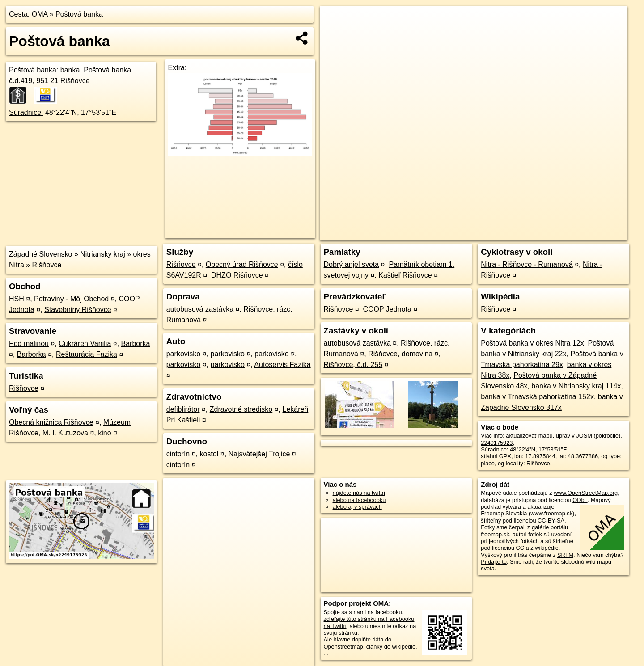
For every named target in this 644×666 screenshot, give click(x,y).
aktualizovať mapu (529, 436)
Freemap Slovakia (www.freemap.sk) (527, 513)
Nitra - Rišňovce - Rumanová (527, 264)
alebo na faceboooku (359, 500)
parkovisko (183, 354)
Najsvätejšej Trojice (259, 454)
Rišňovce (47, 265)
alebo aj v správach (357, 507)
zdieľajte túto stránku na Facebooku (369, 619)
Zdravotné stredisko (241, 409)
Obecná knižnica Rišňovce (51, 422)
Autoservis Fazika (282, 365)
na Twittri (335, 626)
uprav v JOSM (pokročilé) (588, 436)
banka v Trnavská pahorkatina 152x (537, 397)
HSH (17, 299)
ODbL (580, 500)
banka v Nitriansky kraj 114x (576, 386)
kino (104, 433)
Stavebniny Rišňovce (78, 310)
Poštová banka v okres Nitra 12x (532, 343)
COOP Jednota (387, 309)
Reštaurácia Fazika (87, 354)
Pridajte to (494, 562)
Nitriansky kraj (102, 254)
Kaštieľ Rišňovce (405, 275)
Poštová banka (79, 14)
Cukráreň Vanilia (85, 344)
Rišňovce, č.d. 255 (353, 365)
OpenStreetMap (473, 234)
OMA (40, 14)
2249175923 (497, 443)
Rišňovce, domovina (400, 354)
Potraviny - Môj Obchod (71, 299)
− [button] (335, 35)
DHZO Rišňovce (237, 275)
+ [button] (335, 21)
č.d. (21, 81)
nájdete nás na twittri (359, 493)
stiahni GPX (496, 456)
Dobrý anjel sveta (352, 264)
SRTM (565, 555)
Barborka (136, 344)
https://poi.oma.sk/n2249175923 (587, 234)
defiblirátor (183, 409)
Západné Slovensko (40, 254)
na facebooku (385, 612)
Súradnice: (26, 112)
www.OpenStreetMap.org (586, 493)
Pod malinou (29, 344)
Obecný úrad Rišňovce (242, 264)
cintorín (178, 454)
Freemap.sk (519, 234)
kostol (209, 454)
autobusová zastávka (200, 309)
